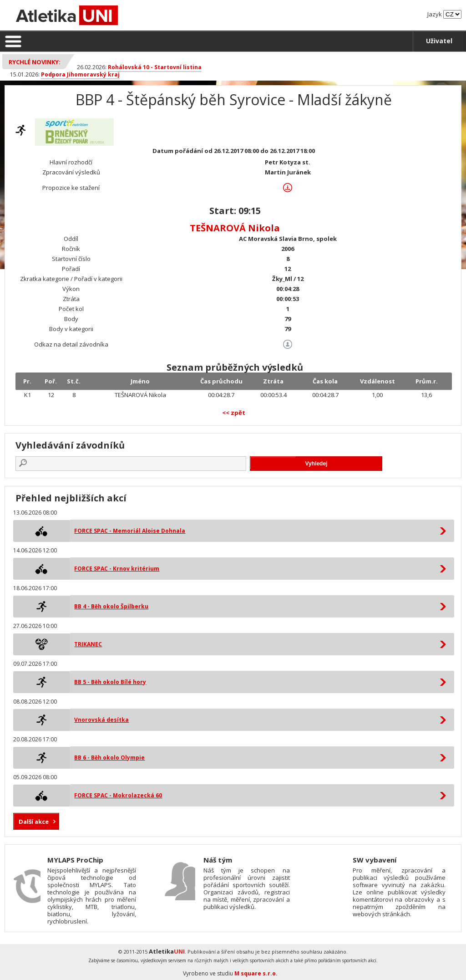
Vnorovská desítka (101, 720)
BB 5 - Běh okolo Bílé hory (110, 682)
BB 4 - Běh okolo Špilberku (111, 606)
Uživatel (439, 41)
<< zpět (234, 413)
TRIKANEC (88, 644)
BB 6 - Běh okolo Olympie (109, 758)
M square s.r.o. (256, 973)
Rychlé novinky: (35, 62)
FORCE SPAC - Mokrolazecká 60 (118, 795)
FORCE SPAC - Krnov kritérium (117, 569)
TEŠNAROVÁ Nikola (235, 228)
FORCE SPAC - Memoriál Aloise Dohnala (130, 531)
